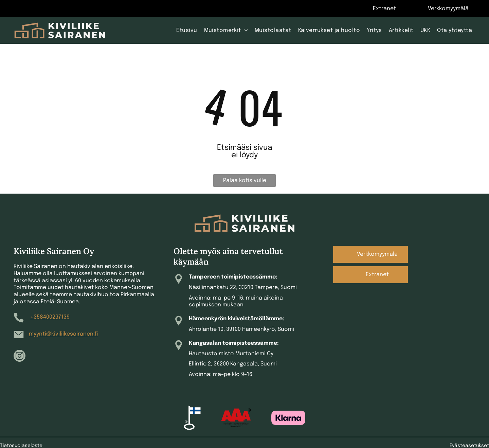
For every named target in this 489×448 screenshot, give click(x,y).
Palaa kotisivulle (245, 181)
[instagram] (20, 357)
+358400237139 (50, 317)
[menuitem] (187, 30)
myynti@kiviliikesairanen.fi (63, 334)
